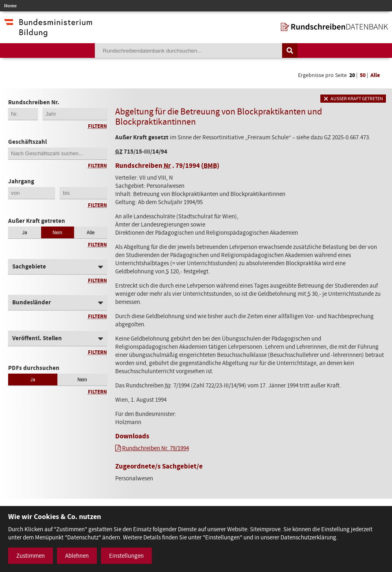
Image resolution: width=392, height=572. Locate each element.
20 (352, 75)
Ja (25, 232)
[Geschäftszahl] (58, 153)
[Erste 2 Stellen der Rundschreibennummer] (23, 114)
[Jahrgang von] (32, 193)
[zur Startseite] (334, 27)
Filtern (97, 126)
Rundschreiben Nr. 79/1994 (155, 448)
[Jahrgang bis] (83, 193)
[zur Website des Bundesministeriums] (48, 33)
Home (10, 6)
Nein (57, 232)
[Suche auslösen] (290, 51)
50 (363, 75)
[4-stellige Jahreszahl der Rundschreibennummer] (75, 114)
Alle (375, 75)
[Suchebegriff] (188, 51)
